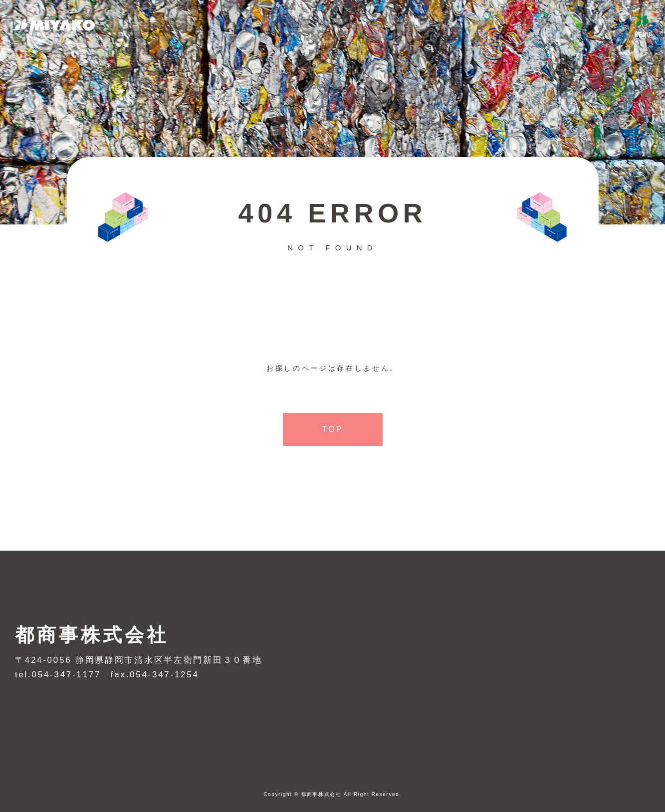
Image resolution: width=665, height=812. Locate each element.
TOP (332, 429)
